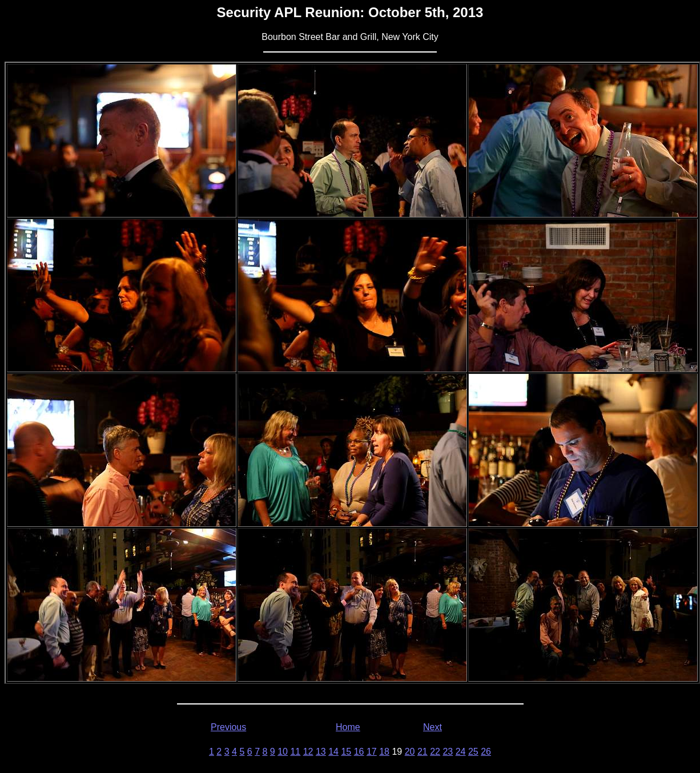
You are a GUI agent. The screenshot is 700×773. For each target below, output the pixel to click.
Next (433, 727)
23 (448, 752)
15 (346, 752)
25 (473, 752)
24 (461, 752)
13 (321, 752)
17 (372, 752)
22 (435, 752)
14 (333, 752)
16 (359, 752)
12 (308, 752)
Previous (228, 727)
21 (423, 752)
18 (384, 752)
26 (486, 752)
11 (295, 752)
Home (348, 727)
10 (283, 752)
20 (410, 752)
